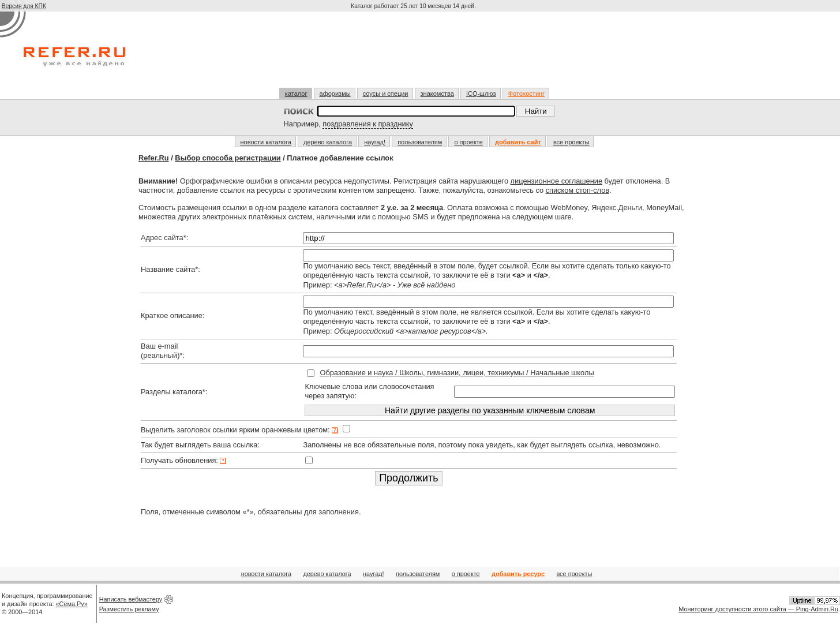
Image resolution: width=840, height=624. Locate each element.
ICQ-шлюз (481, 94)
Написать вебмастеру (131, 599)
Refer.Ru (154, 158)
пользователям (420, 142)
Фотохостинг (526, 94)
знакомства (437, 94)
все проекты (571, 142)
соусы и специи (386, 94)
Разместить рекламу (129, 609)
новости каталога (266, 142)
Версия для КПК (24, 6)
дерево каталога (328, 142)
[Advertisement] (415, 54)
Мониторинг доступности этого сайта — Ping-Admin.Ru (758, 609)
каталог (296, 94)
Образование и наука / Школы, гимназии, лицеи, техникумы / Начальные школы (457, 373)
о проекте (468, 142)
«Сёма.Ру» (72, 604)
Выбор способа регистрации (228, 158)
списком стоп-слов (577, 190)
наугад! (375, 142)
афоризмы (335, 94)
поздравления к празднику (368, 124)
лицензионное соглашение (556, 181)
